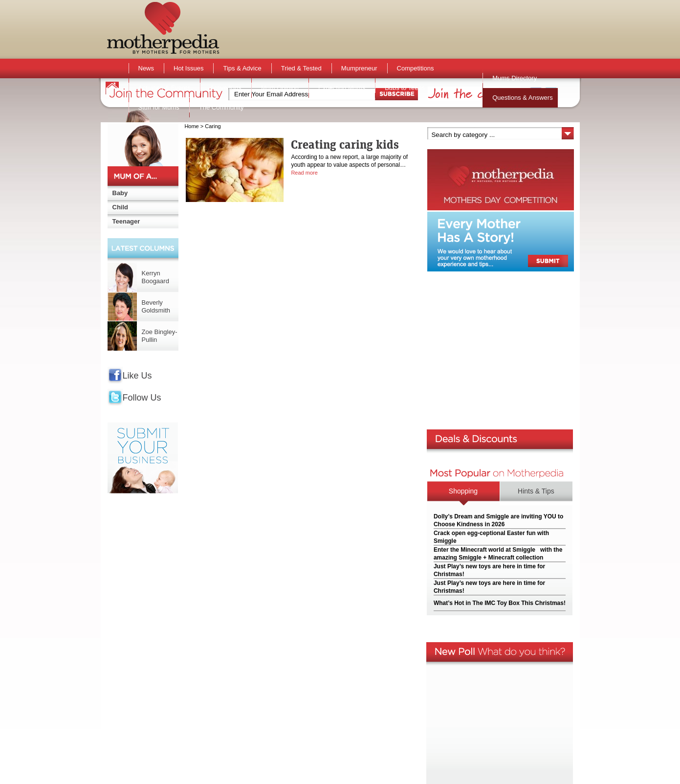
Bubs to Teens (405, 88)
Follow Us (142, 398)
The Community (221, 107)
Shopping (463, 491)
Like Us (137, 376)
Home (191, 126)
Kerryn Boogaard (155, 277)
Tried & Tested (301, 68)
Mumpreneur (359, 68)
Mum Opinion (280, 88)
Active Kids (225, 88)
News (146, 68)
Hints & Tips (536, 491)
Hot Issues (188, 68)
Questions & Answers (523, 98)
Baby (120, 193)
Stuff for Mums (159, 107)
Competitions (416, 68)
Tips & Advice (242, 68)
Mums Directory (515, 78)
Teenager (126, 221)
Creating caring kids (345, 144)
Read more (304, 173)
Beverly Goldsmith (156, 306)
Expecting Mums (342, 88)
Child (121, 207)
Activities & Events (165, 88)
